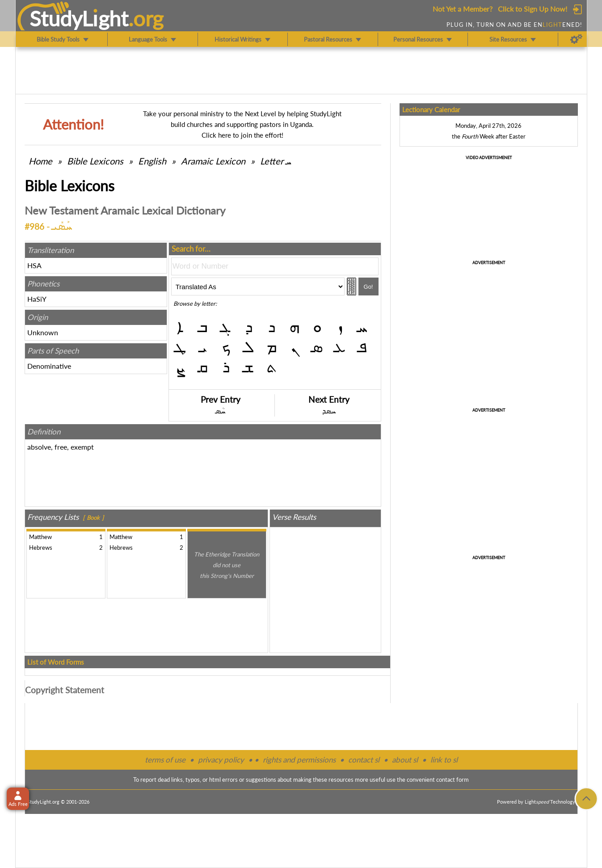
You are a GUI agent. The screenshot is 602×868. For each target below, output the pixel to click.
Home (40, 161)
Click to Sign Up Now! (533, 9)
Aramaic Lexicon (213, 161)
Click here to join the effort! (242, 135)
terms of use (165, 760)
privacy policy (221, 760)
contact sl (364, 760)
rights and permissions (299, 760)
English (152, 161)
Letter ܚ (276, 161)
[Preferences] (576, 39)
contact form (453, 780)
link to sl (444, 760)
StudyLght (79, 18)
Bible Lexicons (95, 161)
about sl (405, 760)
